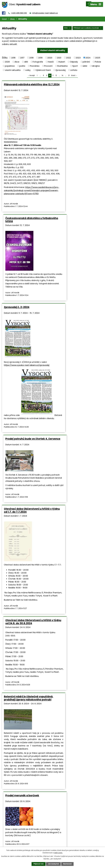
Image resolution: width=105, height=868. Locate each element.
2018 (31, 56)
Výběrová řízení (43, 68)
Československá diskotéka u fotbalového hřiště (74, 84)
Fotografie (38, 60)
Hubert (62, 60)
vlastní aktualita (13, 68)
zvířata (74, 68)
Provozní (48, 64)
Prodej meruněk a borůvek (72, 497)
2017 (22, 56)
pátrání (86, 60)
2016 (13, 56)
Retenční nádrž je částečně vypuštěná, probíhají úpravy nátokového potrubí (22, 500)
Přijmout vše (38, 864)
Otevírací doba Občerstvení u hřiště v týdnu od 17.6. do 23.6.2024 (78, 616)
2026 (7, 60)
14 (63, 74)
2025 (98, 56)
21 (69, 74)
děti (26, 60)
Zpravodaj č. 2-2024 (17, 236)
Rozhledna (62, 64)
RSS (67, 26)
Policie (98, 60)
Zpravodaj (60, 68)
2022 (69, 56)
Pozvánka (35, 64)
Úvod (4, 17)
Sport (75, 64)
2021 (59, 56)
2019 (40, 56)
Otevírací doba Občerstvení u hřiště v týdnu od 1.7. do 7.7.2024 (24, 378)
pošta (22, 64)
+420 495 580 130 (19, 11)
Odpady (74, 60)
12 (56, 74)
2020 (50, 56)
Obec (12, 17)
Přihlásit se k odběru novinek (88, 26)
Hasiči (51, 60)
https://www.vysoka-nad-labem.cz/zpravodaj (27, 294)
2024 (88, 56)
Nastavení (68, 864)
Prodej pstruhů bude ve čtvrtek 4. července (77, 237)
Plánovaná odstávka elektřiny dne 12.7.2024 (26, 84)
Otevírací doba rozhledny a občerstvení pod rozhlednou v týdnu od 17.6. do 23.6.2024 (23, 617)
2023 (78, 56)
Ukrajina (96, 64)
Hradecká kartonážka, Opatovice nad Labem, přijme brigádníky (25, 743)
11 (53, 74)
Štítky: (5, 55)
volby (28, 68)
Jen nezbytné (53, 864)
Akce (17, 60)
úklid (85, 64)
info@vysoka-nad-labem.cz (45, 11)
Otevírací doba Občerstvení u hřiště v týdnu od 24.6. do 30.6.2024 (78, 378)
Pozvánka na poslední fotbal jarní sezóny (77, 743)
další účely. (58, 853)
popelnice (10, 64)
